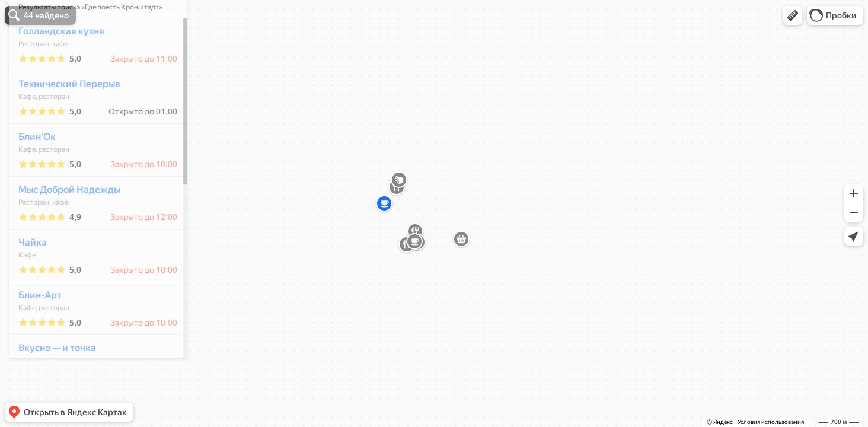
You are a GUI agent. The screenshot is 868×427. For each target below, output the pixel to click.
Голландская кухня (55, 66)
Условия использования (771, 422)
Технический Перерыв (63, 119)
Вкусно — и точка (51, 383)
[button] (793, 15)
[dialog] (91, 212)
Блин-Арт (33, 330)
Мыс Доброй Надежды (63, 224)
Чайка (26, 277)
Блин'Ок (31, 172)
